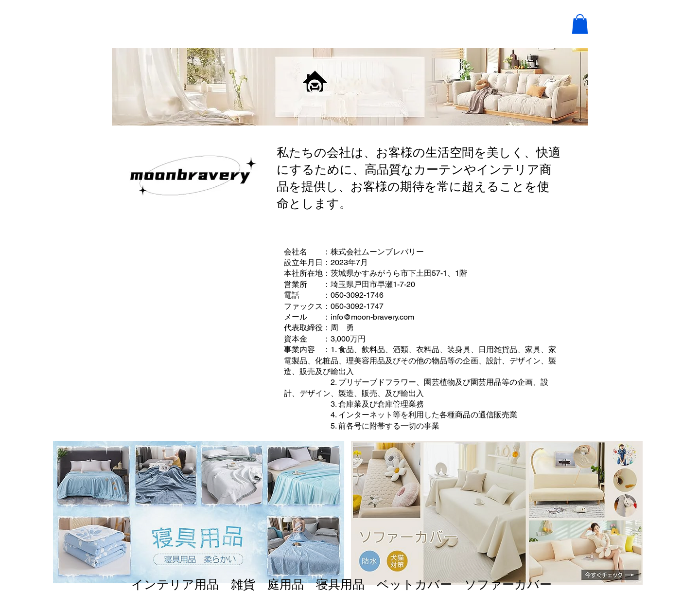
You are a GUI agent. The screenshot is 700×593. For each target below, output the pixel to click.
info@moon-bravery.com (372, 317)
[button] (580, 24)
